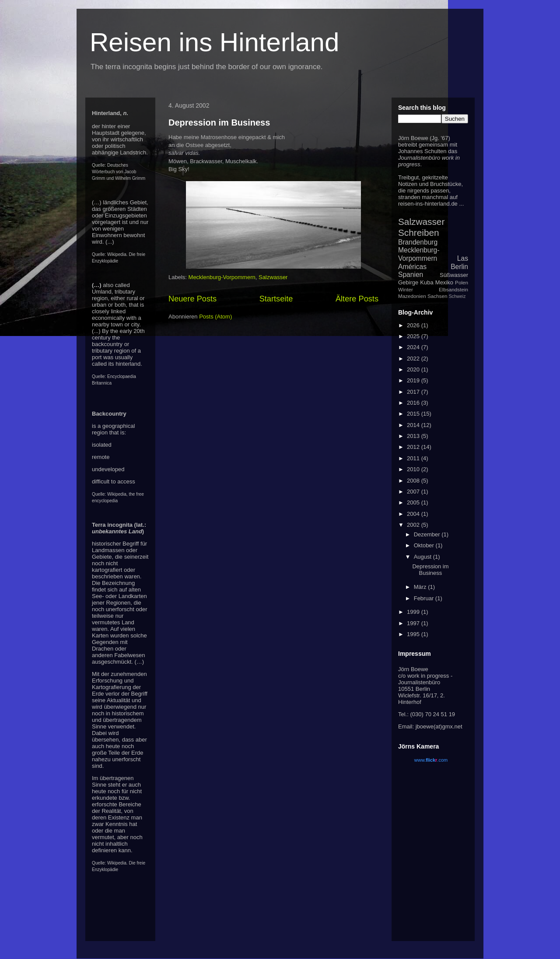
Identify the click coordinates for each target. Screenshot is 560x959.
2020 (414, 369)
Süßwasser (454, 275)
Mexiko (444, 282)
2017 (414, 392)
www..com (431, 760)
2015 (414, 414)
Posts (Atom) (215, 317)
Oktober (425, 545)
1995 (414, 634)
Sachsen (437, 296)
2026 (414, 325)
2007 (414, 492)
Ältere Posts (357, 299)
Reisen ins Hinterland (214, 42)
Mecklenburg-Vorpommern (222, 277)
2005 (414, 502)
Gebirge (408, 282)
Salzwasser (273, 277)
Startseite (276, 299)
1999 (414, 612)
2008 (414, 481)
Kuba (427, 282)
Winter (406, 289)
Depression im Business (219, 122)
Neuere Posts (192, 299)
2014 (414, 425)
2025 (414, 336)
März (421, 587)
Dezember (428, 534)
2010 (414, 469)
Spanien (411, 275)
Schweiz (457, 296)
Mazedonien (412, 296)
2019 (414, 380)
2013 (414, 436)
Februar (425, 598)
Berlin (459, 267)
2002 (414, 525)
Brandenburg (418, 242)
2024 (414, 347)
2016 (414, 403)
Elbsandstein (453, 289)
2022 (414, 359)
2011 (414, 458)
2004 (414, 514)
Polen (462, 282)
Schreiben (419, 233)
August (423, 557)
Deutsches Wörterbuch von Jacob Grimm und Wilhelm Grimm (119, 172)
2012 (414, 447)
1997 (414, 623)
